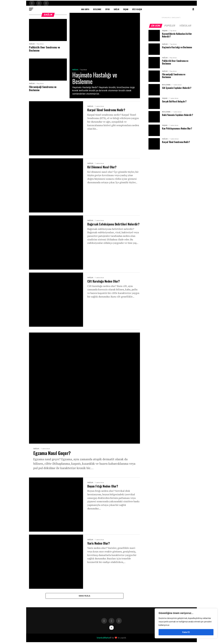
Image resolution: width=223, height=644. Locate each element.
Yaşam (126, 9)
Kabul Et (186, 632)
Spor (107, 9)
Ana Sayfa (85, 9)
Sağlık (116, 9)
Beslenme (97, 9)
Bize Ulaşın (137, 9)
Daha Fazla (85, 597)
